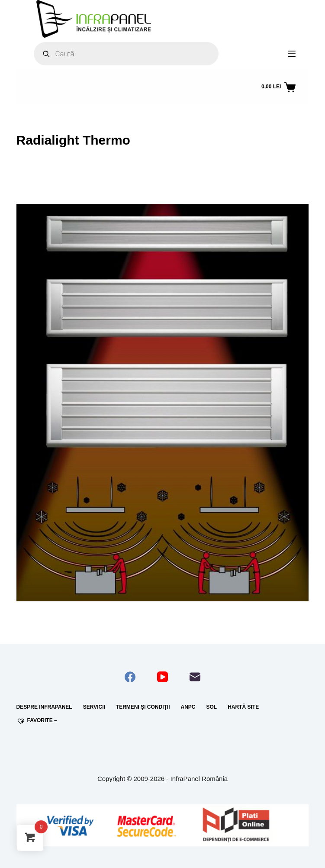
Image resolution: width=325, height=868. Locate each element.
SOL (212, 707)
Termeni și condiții (143, 707)
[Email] (195, 677)
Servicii (94, 707)
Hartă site (243, 707)
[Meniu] (292, 54)
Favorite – (37, 721)
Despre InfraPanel (44, 707)
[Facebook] (130, 677)
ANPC (188, 707)
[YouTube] (162, 677)
